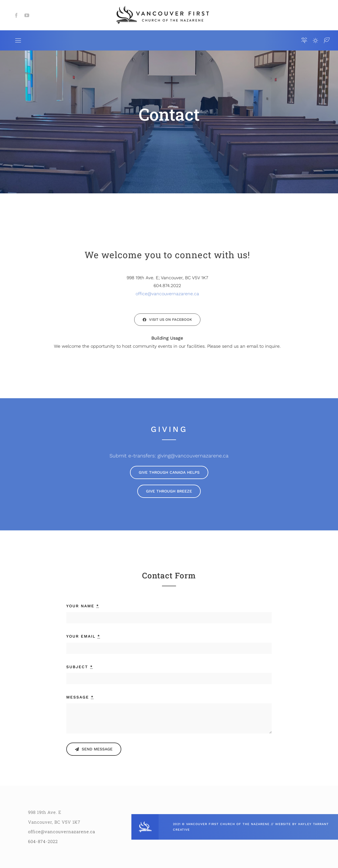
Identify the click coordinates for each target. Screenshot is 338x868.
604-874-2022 (43, 841)
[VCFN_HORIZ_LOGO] (162, 6)
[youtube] (27, 15)
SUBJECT (80, 667)
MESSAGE (80, 697)
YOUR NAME (83, 606)
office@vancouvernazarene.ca (167, 294)
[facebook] (16, 15)
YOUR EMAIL (83, 636)
